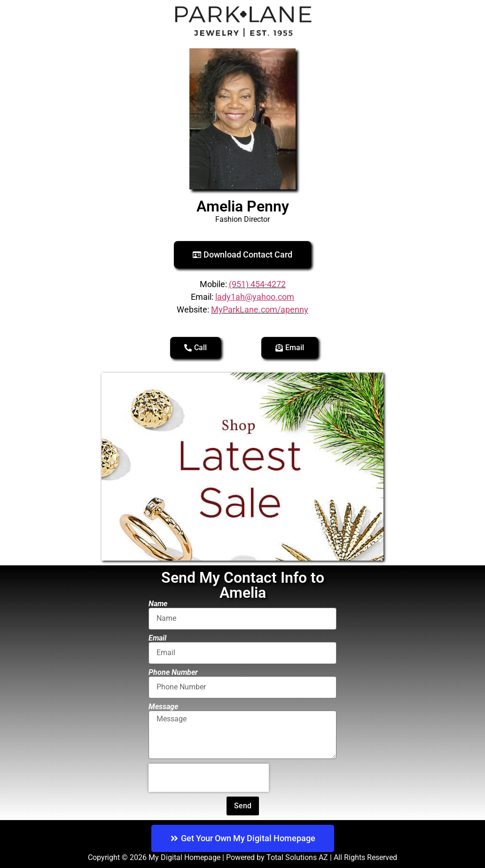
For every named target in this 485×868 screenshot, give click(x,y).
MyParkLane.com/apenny (260, 309)
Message (163, 707)
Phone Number (173, 673)
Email (157, 638)
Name (158, 604)
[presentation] (209, 778)
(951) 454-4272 (257, 284)
